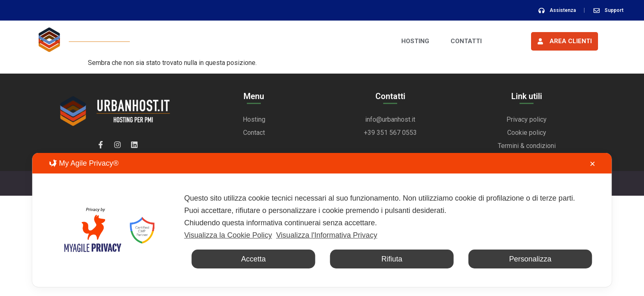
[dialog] (322, 220)
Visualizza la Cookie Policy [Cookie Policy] (228, 235)
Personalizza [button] (530, 259)
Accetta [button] (253, 259)
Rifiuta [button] (392, 259)
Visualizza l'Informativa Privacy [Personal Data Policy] (327, 235)
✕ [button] (592, 164)
